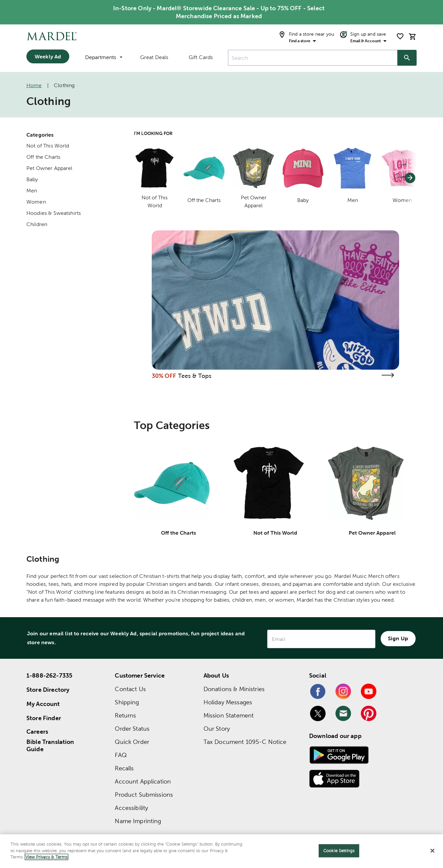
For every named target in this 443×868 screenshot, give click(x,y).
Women (36, 202)
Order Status (132, 729)
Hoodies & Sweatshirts (54, 213)
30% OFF (164, 376)
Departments (104, 57)
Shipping (127, 702)
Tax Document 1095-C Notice (245, 742)
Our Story (217, 729)
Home (34, 85)
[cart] (413, 36)
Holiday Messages (228, 702)
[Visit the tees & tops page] (388, 375)
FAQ (121, 755)
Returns (125, 715)
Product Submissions (144, 795)
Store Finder (44, 718)
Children (37, 224)
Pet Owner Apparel (49, 168)
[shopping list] (400, 36)
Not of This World (48, 146)
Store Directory (48, 690)
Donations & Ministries (234, 689)
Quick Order (132, 742)
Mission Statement (229, 715)
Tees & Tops (195, 376)
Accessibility (131, 808)
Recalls (124, 768)
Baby (32, 179)
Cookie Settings (339, 851)
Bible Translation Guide (50, 746)
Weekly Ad (48, 56)
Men (32, 191)
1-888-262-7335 (49, 675)
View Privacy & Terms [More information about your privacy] (47, 857)
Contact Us (130, 689)
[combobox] (313, 58)
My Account (43, 704)
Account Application (143, 781)
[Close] (432, 851)
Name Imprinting (138, 821)
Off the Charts (43, 157)
